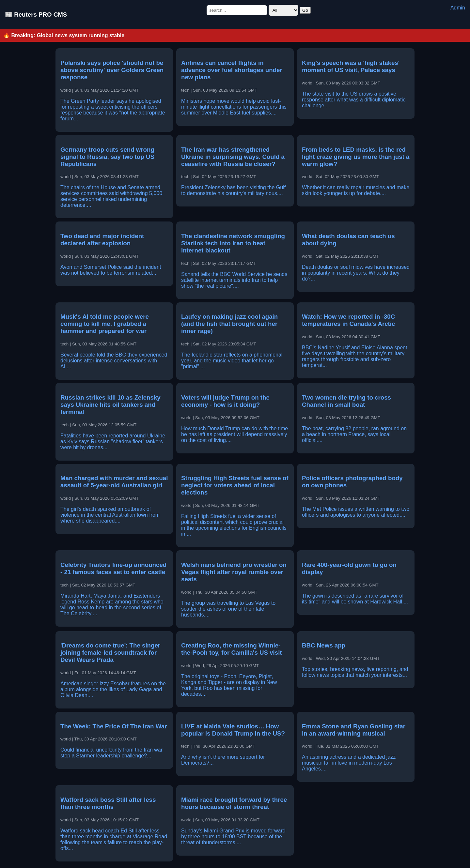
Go (305, 10)
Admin (458, 8)
